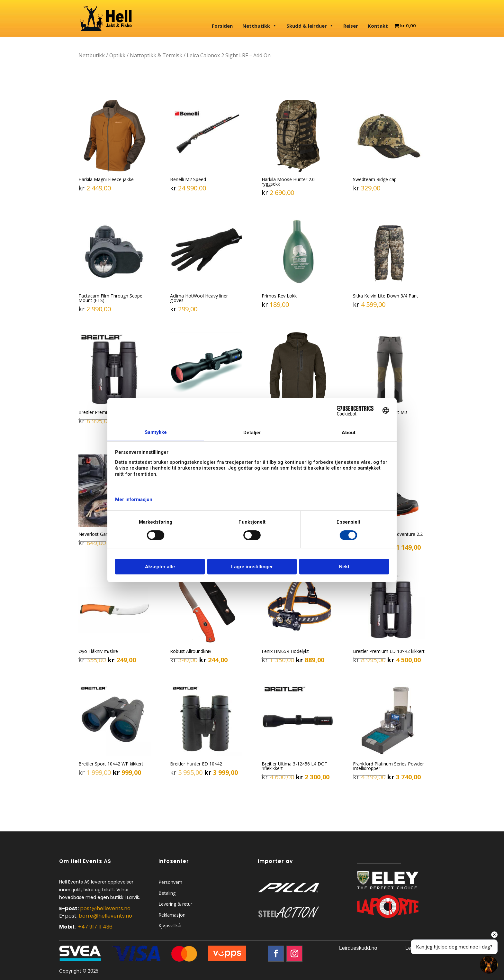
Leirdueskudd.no (358, 948)
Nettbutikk (260, 26)
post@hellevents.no (105, 908)
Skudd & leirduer (310, 26)
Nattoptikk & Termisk (156, 55)
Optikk (117, 55)
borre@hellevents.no (105, 916)
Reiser (351, 26)
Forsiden (222, 26)
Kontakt (378, 26)
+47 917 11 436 (95, 927)
